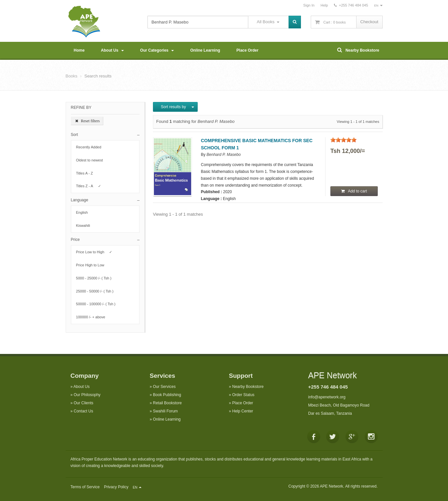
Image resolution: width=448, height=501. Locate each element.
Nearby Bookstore (358, 50)
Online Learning (205, 50)
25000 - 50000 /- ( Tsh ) (97, 291)
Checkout (369, 22)
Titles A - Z (87, 173)
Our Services (164, 387)
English (84, 212)
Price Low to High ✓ (94, 252)
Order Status (243, 395)
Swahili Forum (165, 411)
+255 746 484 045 (328, 387)
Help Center (243, 411)
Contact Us (83, 411)
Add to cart (354, 191)
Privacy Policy (116, 487)
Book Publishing (167, 395)
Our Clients (84, 403)
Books (72, 76)
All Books (268, 22)
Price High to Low (92, 265)
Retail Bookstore (167, 403)
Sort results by (175, 107)
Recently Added (91, 147)
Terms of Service (85, 487)
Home (79, 50)
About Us (112, 50)
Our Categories (157, 50)
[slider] (343, 140)
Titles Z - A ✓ (89, 186)
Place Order (248, 50)
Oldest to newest (92, 160)
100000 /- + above (93, 317)
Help (324, 5)
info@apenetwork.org (327, 397)
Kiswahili (85, 225)
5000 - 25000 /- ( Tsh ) (96, 278)
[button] (105, 135)
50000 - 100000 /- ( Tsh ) (98, 304)
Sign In (309, 5)
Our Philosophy (87, 395)
